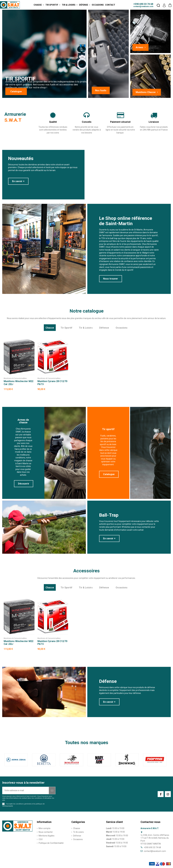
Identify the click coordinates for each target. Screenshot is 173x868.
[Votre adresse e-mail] (26, 790)
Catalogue (16, 91)
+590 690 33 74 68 (143, 4)
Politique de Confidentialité (51, 843)
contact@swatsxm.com (143, 6)
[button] (39, 5)
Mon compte (45, 828)
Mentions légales (47, 836)
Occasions (122, 328)
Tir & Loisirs (86, 328)
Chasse (50, 328)
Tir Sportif (66, 328)
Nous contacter (46, 832)
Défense (104, 328)
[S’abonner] (52, 790)
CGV (41, 839)
